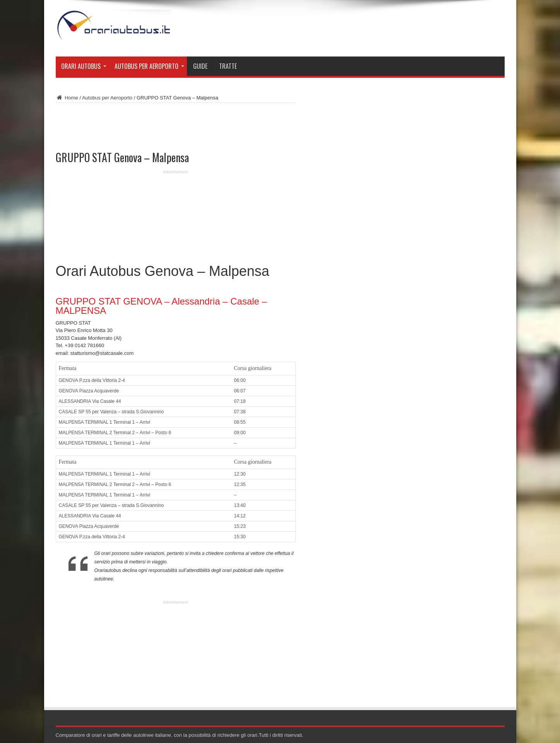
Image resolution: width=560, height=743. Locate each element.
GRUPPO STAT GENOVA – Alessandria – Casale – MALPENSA (161, 306)
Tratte (228, 66)
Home (67, 98)
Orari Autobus (84, 66)
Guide (200, 66)
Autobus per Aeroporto (149, 66)
